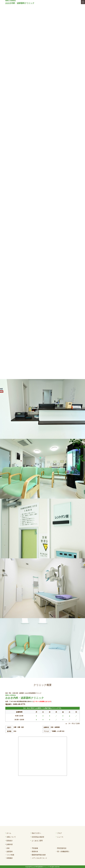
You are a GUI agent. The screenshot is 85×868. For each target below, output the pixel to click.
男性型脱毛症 (62, 848)
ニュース (60, 837)
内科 (8, 848)
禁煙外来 (35, 852)
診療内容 (10, 844)
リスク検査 (10, 855)
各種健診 (10, 858)
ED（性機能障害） (64, 852)
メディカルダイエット (39, 858)
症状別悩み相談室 (38, 837)
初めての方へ (36, 833)
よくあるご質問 (37, 841)
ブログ (59, 833)
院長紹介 (10, 841)
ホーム (9, 833)
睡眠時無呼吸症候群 (39, 855)
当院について (11, 837)
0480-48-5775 (19, 704)
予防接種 (35, 848)
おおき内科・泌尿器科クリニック (20, 3)
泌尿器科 (10, 852)
